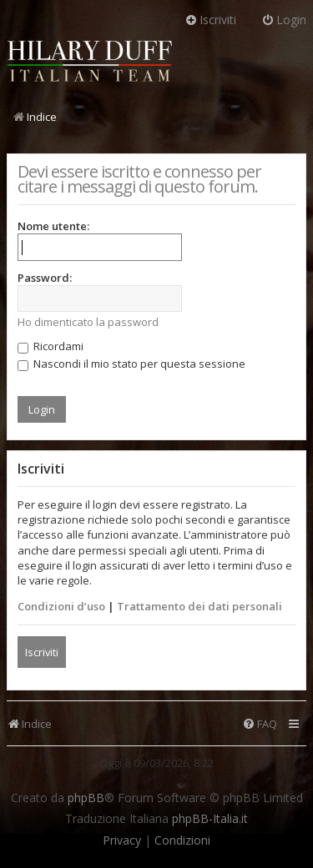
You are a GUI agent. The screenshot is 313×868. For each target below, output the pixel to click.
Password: (45, 278)
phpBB (86, 798)
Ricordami (50, 346)
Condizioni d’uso (61, 606)
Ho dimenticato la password (88, 322)
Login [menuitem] (284, 20)
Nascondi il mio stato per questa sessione (131, 364)
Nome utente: (53, 226)
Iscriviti (42, 652)
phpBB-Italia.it (210, 819)
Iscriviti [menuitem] (210, 20)
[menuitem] (260, 724)
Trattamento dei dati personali (199, 606)
